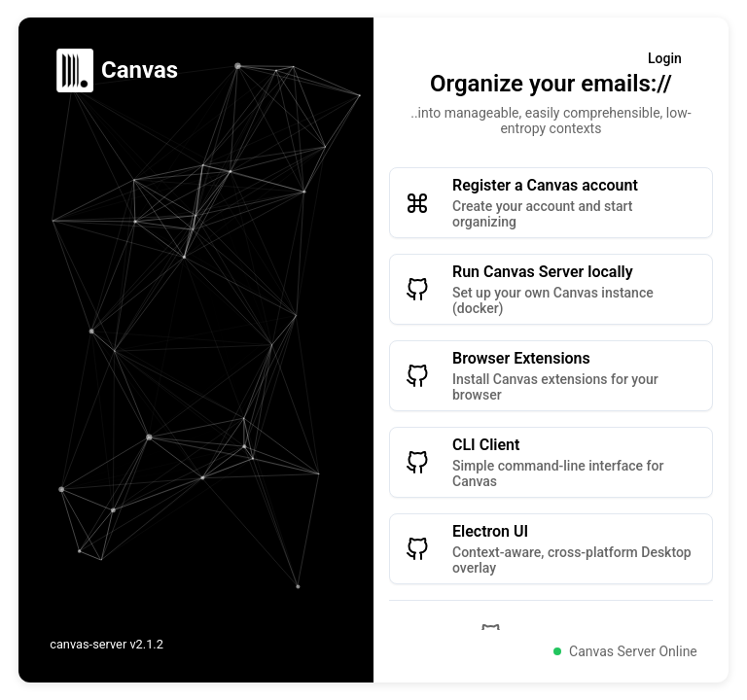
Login (665, 58)
